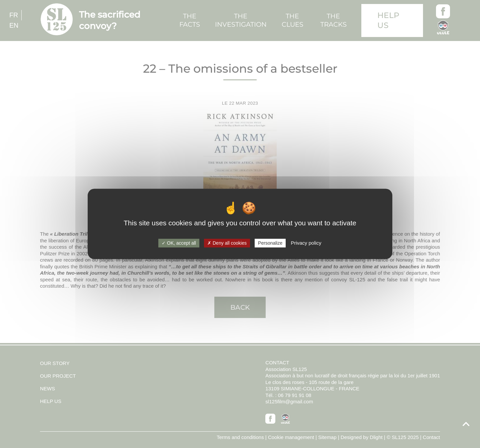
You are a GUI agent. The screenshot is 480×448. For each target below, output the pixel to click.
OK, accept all (179, 243)
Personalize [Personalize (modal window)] (270, 243)
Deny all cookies (227, 243)
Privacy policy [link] (306, 243)
